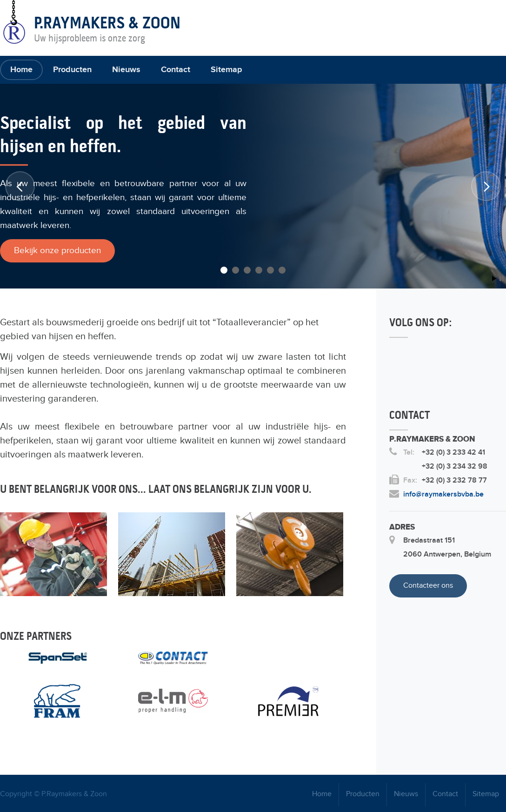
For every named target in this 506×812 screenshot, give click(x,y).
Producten (72, 70)
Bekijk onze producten (57, 251)
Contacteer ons (428, 586)
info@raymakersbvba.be (443, 494)
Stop (502, 278)
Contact (176, 70)
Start (494, 278)
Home (21, 70)
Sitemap (226, 70)
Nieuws (126, 70)
